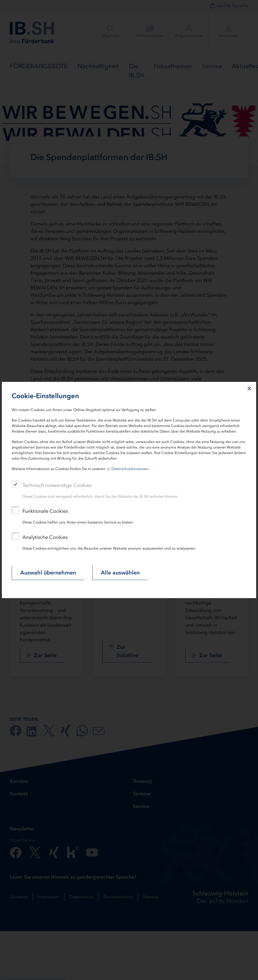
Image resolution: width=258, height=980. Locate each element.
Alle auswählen (120, 573)
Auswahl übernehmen (48, 573)
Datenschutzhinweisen (130, 469)
